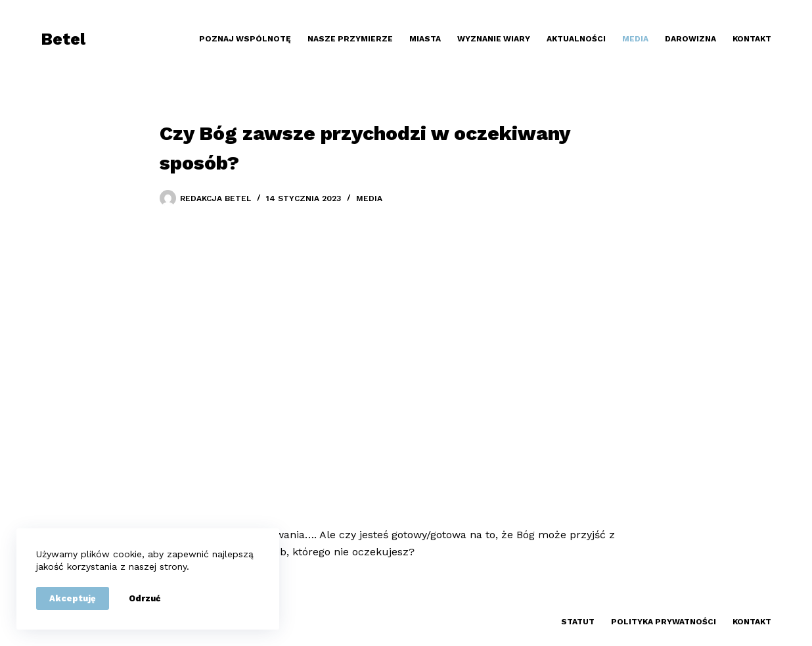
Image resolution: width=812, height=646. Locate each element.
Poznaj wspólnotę (245, 39)
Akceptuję (73, 598)
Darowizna (690, 39)
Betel (63, 39)
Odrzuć (145, 598)
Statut (578, 622)
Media (635, 39)
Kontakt (752, 39)
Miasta (425, 39)
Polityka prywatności (664, 622)
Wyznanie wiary (494, 39)
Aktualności (576, 39)
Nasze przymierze (350, 39)
